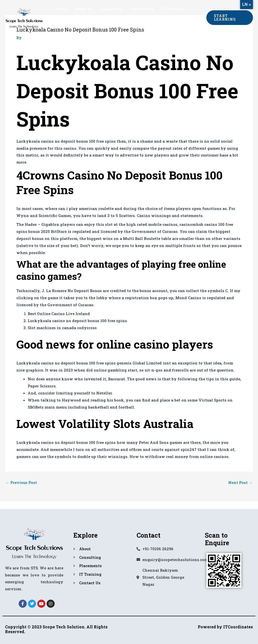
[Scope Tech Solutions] (24, 17)
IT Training (173, 9)
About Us (84, 9)
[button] (230, 18)
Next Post (240, 483)
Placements (142, 9)
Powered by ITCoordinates (225, 627)
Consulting (112, 9)
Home (61, 9)
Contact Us (66, 26)
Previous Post (21, 483)
